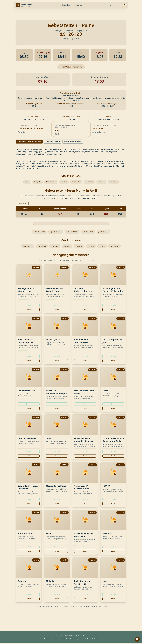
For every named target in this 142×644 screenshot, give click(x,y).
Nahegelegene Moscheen (73, 142)
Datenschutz (63, 640)
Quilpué (104, 247)
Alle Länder (85, 640)
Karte (29, 306)
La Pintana (90, 182)
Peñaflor (63, 182)
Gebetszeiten (65, 5)
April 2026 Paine (55, 232)
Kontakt (54, 640)
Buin (24, 182)
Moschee (78, 5)
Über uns (47, 640)
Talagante (35, 182)
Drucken (22, 204)
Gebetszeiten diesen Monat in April (29, 142)
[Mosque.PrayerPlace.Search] (111, 5)
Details (29, 311)
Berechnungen (75, 640)
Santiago (103, 182)
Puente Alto (77, 182)
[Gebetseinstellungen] (115, 5)
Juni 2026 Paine (89, 232)
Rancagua (116, 182)
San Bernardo (50, 182)
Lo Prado (92, 247)
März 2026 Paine (37, 232)
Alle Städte (95, 640)
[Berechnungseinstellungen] (120, 5)
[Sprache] (125, 5)
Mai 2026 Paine (72, 232)
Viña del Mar (117, 247)
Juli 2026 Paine (106, 232)
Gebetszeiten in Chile (53, 142)
